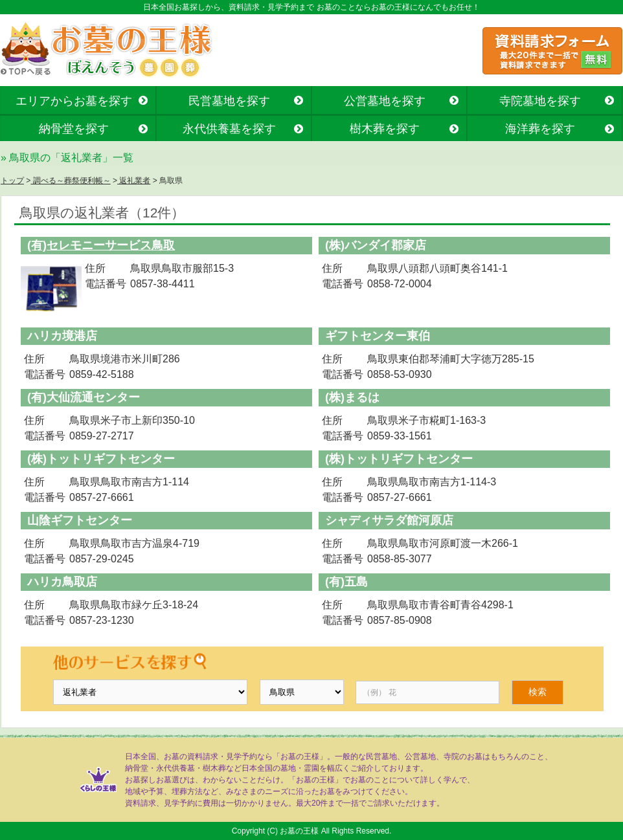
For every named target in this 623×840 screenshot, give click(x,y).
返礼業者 (134, 181)
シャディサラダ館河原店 (389, 520)
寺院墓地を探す (540, 101)
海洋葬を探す (540, 129)
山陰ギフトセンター (80, 520)
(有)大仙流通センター (84, 397)
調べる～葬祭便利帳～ (70, 181)
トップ (12, 181)
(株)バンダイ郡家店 (376, 245)
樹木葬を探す (385, 129)
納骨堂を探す (74, 129)
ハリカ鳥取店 (62, 582)
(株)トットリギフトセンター (101, 459)
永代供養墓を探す (229, 129)
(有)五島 (346, 582)
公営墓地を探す (385, 101)
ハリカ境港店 (62, 336)
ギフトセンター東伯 (378, 336)
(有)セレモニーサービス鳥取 (101, 245)
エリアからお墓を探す (74, 101)
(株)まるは (352, 397)
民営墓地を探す (229, 101)
